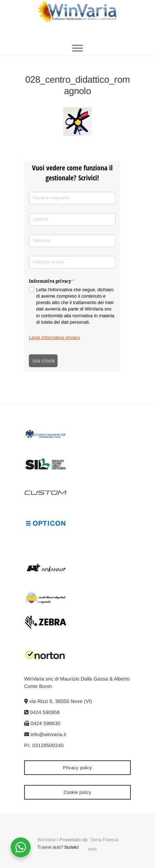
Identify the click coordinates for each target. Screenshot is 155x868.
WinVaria (46, 840)
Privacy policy (77, 768)
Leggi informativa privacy (54, 337)
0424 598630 (42, 723)
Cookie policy (77, 792)
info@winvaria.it (45, 734)
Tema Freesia (104, 840)
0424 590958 (42, 712)
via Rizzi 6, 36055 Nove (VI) (58, 701)
